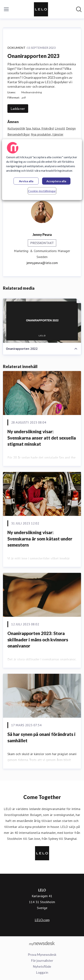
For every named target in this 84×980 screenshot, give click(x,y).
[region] (42, 170)
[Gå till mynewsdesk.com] (42, 943)
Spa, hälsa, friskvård (40, 128)
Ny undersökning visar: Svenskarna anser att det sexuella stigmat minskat (42, 438)
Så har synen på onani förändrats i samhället (41, 737)
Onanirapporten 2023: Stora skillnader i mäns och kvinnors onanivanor (38, 639)
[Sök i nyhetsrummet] (79, 9)
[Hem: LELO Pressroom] (41, 9)
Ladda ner (18, 109)
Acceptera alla (56, 181)
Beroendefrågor (19, 134)
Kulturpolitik (16, 128)
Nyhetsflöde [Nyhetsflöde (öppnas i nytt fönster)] (42, 966)
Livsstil (60, 128)
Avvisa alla (26, 181)
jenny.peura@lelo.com (42, 263)
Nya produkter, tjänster (47, 134)
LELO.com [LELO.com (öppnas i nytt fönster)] (42, 920)
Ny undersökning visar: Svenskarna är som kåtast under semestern (40, 539)
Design (71, 128)
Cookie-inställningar (42, 191)
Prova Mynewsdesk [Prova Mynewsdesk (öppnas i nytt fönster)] (42, 954)
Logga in (42, 972)
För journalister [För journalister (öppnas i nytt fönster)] (42, 960)
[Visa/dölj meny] (6, 9)
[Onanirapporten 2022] (42, 321)
